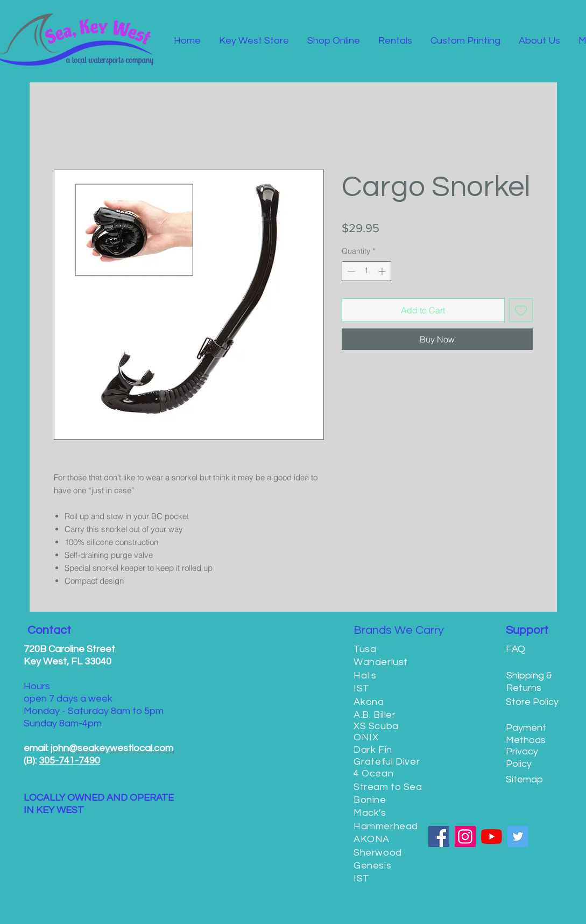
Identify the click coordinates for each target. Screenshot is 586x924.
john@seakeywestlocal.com (112, 748)
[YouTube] (492, 836)
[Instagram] (465, 836)
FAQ (516, 649)
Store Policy (532, 702)
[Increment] (383, 271)
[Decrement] (350, 271)
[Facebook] (439, 836)
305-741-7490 (69, 761)
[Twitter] (518, 836)
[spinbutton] (366, 271)
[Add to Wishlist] (521, 310)
